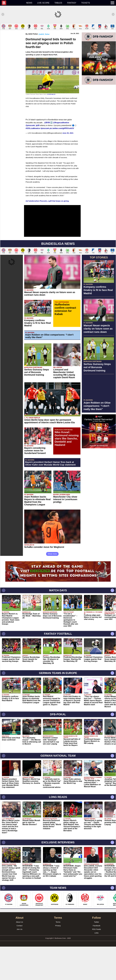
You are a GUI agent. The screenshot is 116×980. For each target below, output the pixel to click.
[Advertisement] (58, 39)
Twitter (97, 955)
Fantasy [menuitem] (72, 3)
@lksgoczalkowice (61, 156)
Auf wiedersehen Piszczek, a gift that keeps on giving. (47, 234)
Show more (52, 587)
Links (96, 966)
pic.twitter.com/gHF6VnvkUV (62, 162)
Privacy (58, 959)
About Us (19, 955)
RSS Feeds (97, 963)
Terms (58, 955)
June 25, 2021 (68, 166)
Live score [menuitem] (43, 3)
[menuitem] (13, 3)
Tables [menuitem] (58, 3)
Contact (19, 959)
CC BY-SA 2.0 (51, 128)
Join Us (19, 963)
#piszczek (45, 162)
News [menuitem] (29, 3)
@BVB (47, 156)
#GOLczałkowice (33, 162)
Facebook (97, 959)
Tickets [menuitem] (86, 3)
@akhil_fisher (44, 68)
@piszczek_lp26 (33, 159)
